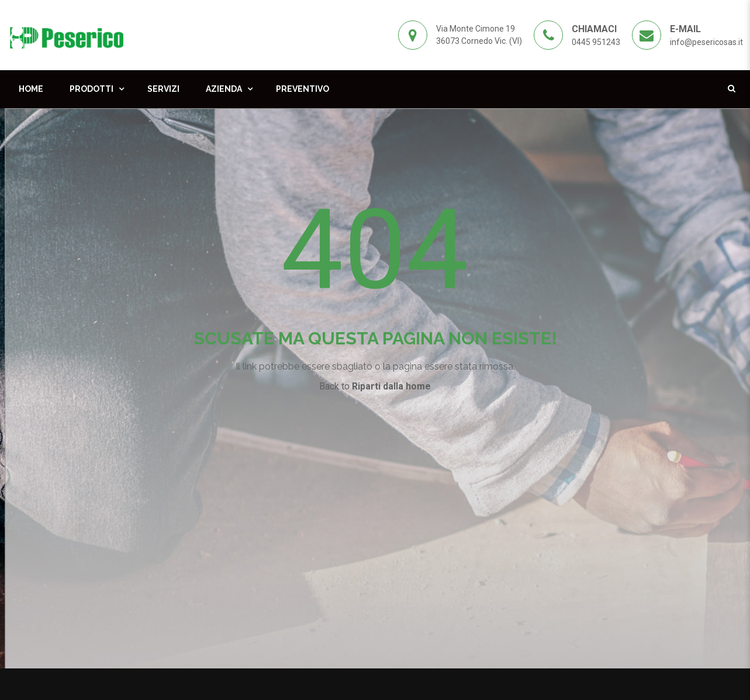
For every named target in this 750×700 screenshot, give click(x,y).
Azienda (224, 89)
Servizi (163, 89)
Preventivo (303, 89)
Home (31, 89)
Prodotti (91, 89)
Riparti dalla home (391, 386)
